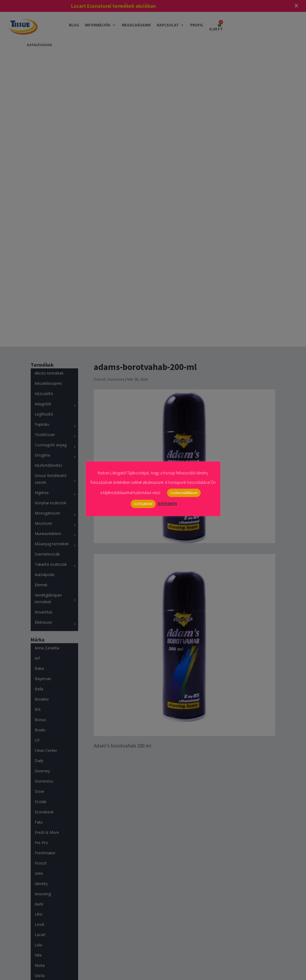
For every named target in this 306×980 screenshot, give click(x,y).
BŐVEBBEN (167, 504)
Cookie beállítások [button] (184, 493)
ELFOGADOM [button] (143, 504)
